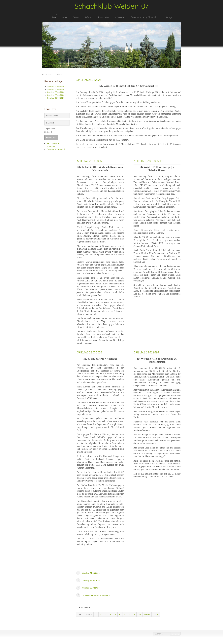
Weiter (147, 613)
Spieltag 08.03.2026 (147, 351)
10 (139, 613)
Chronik (76, 17)
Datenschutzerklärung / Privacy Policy (145, 17)
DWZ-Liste (88, 17)
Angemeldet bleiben (53, 128)
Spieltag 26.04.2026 (90, 160)
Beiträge (169, 17)
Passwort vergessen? (56, 145)
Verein (64, 17)
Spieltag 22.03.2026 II (148, 160)
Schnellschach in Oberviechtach (96, 594)
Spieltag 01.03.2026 (91, 572)
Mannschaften (104, 17)
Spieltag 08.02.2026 (91, 587)
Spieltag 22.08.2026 (91, 580)
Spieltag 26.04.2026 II (90, 79)
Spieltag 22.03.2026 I (90, 351)
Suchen (174, 634)
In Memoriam (120, 17)
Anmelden (51, 134)
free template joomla (111, 642)
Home (54, 17)
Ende (156, 613)
